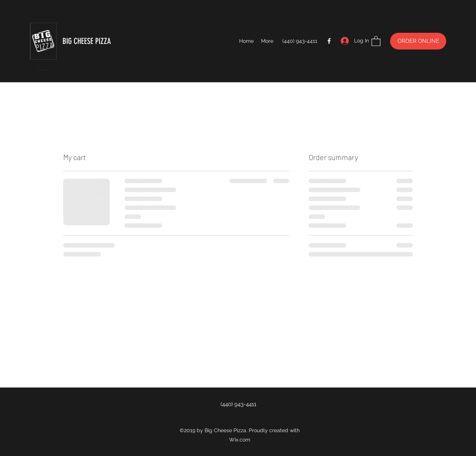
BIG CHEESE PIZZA (87, 41)
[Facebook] (329, 41)
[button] (376, 41)
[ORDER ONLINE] (418, 41)
